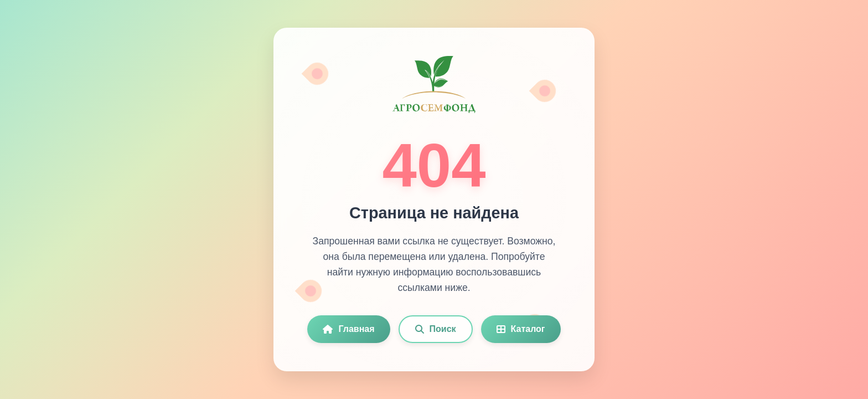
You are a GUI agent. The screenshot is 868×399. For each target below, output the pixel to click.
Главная (348, 329)
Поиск (436, 329)
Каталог (521, 329)
